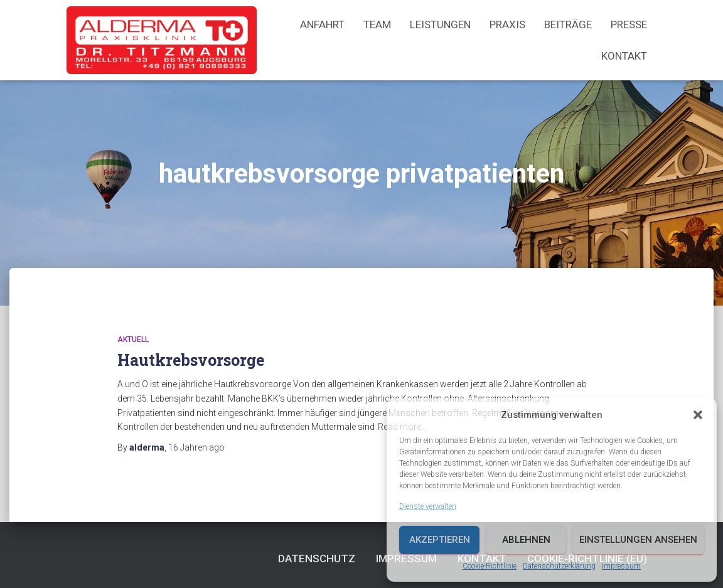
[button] (698, 415)
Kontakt (624, 56)
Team (377, 24)
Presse (629, 24)
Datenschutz (317, 559)
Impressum (621, 566)
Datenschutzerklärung (559, 566)
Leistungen (440, 24)
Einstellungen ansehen (638, 540)
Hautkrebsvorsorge (191, 360)
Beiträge (568, 24)
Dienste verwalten (428, 506)
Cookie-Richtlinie (490, 566)
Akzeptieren (440, 540)
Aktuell (133, 339)
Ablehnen (526, 540)
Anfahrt (322, 24)
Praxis (507, 24)
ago (196, 447)
